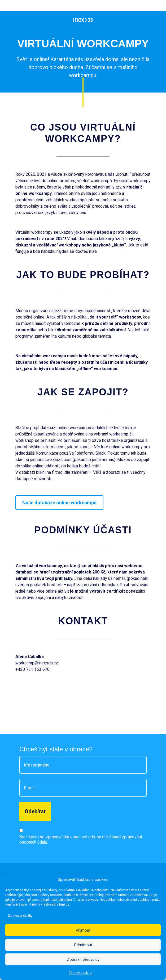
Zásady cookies (80, 973)
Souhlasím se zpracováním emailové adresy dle (81, 839)
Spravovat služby (20, 916)
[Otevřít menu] (157, 20)
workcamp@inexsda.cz (37, 663)
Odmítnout (83, 945)
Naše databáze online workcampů (59, 503)
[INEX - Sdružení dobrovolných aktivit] (83, 20)
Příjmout (83, 930)
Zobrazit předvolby (83, 960)
